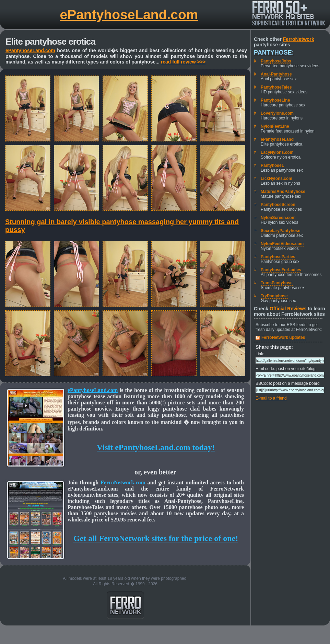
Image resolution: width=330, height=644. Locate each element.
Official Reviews (288, 309)
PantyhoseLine (275, 100)
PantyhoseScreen (278, 205)
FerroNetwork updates (283, 337)
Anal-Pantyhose (276, 74)
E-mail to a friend (271, 398)
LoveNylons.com (277, 113)
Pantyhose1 (272, 165)
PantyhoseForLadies (281, 270)
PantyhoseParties (278, 257)
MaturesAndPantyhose (283, 192)
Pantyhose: (274, 53)
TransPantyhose (277, 283)
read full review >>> (183, 62)
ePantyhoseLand (277, 139)
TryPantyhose (274, 296)
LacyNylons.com (277, 152)
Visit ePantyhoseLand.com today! (156, 447)
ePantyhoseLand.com (129, 15)
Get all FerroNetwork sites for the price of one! (156, 538)
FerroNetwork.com (123, 482)
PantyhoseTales (276, 87)
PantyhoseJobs (276, 61)
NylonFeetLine (275, 126)
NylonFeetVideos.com (282, 244)
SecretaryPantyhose (280, 231)
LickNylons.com (276, 179)
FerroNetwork (299, 39)
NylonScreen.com (278, 218)
